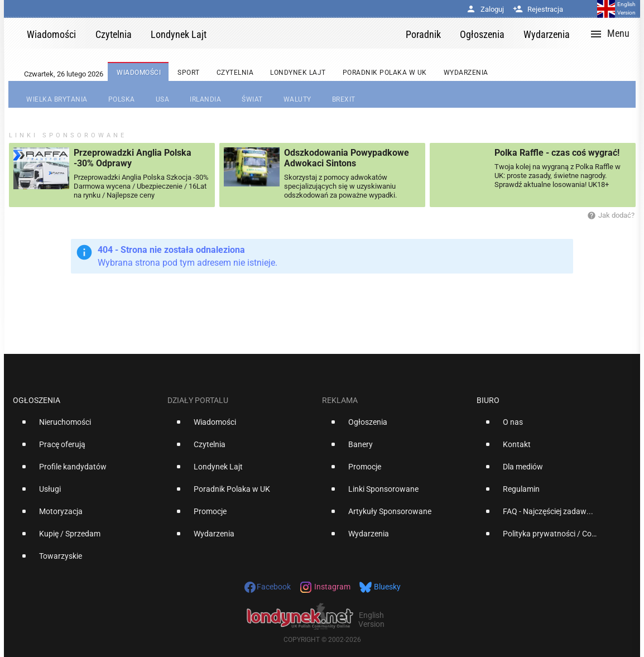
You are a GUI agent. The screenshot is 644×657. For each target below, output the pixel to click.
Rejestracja (538, 9)
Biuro (488, 400)
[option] (86, 426)
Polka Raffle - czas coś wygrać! (557, 153)
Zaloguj (485, 9)
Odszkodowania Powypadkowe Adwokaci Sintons (347, 158)
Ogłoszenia (37, 400)
